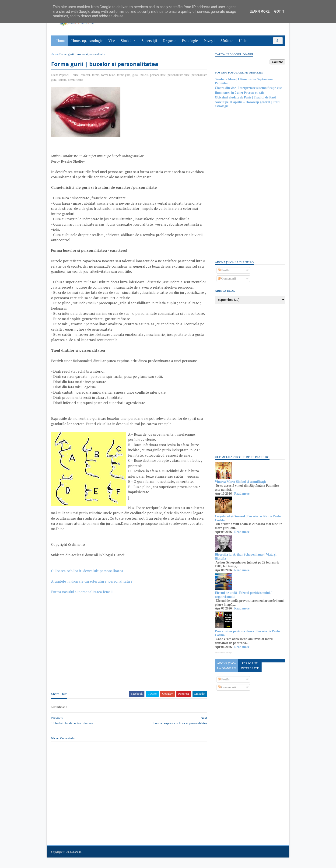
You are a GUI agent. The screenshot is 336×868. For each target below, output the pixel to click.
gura (135, 75)
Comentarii (227, 278)
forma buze (108, 75)
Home (61, 41)
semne (79, 80)
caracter (86, 75)
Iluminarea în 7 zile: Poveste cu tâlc (239, 93)
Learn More (260, 11)
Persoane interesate (250, 666)
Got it (279, 11)
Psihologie (190, 41)
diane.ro (77, 862)
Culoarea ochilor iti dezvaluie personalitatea (87, 581)
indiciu (144, 75)
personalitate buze (179, 75)
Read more (242, 494)
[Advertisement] (162, 119)
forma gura (124, 75)
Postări (224, 270)
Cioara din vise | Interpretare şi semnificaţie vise (248, 88)
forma (96, 75)
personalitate (158, 75)
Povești (209, 41)
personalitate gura (63, 80)
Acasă (55, 54)
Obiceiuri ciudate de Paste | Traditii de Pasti (245, 97)
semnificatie (93, 80)
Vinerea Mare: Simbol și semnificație (240, 482)
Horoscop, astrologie (87, 41)
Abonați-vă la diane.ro (226, 666)
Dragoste (170, 41)
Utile (243, 41)
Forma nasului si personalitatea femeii (82, 602)
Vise (112, 41)
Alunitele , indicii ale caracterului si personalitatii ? (92, 592)
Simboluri (128, 41)
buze (76, 75)
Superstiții (149, 41)
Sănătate (227, 41)
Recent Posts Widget (223, 652)
